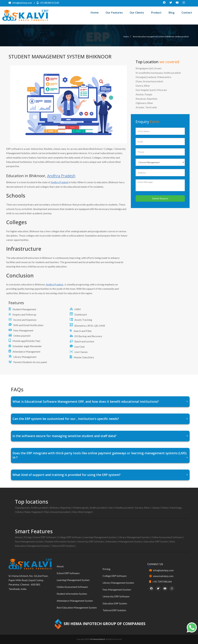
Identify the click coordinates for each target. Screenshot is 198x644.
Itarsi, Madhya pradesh (121, 508)
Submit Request (160, 198)
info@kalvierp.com (163, 570)
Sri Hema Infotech (98, 639)
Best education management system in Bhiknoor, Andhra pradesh (161, 37)
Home (95, 12)
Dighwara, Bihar (144, 103)
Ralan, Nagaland (34, 512)
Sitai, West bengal (82, 512)
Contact (187, 12)
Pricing (28, 537)
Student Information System (60, 541)
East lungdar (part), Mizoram (151, 90)
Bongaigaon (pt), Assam (149, 68)
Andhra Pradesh (61, 176)
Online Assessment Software (167, 537)
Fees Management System (29, 541)
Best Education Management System (77, 607)
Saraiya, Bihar (143, 508)
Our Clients (137, 12)
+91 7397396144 (162, 582)
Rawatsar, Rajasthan (146, 99)
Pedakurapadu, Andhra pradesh (90, 508)
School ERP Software (45, 537)
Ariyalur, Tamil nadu (146, 107)
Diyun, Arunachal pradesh (149, 81)
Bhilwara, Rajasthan (61, 508)
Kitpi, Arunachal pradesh (57, 512)
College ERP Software (70, 537)
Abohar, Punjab (144, 94)
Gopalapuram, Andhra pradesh (32, 508)
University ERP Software (91, 541)
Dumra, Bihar (143, 86)
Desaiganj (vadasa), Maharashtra (153, 77)
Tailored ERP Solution (63, 546)
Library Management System (134, 537)
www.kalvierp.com (163, 576)
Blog (171, 12)
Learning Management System (100, 537)
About (19, 537)
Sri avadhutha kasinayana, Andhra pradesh (158, 73)
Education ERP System (156, 541)
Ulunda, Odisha (160, 508)
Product (156, 12)
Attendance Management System (124, 541)
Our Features (114, 12)
